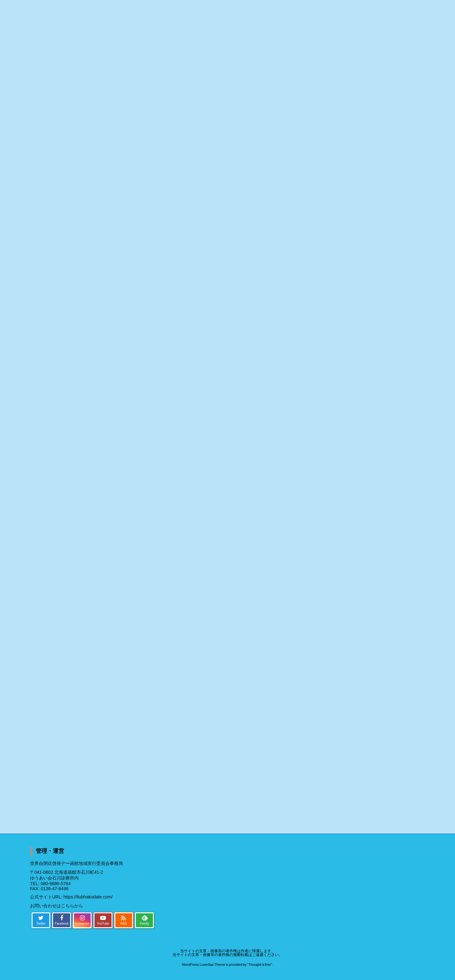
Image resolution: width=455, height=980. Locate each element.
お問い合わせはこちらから (57, 906)
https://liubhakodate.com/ (88, 897)
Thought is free (260, 965)
